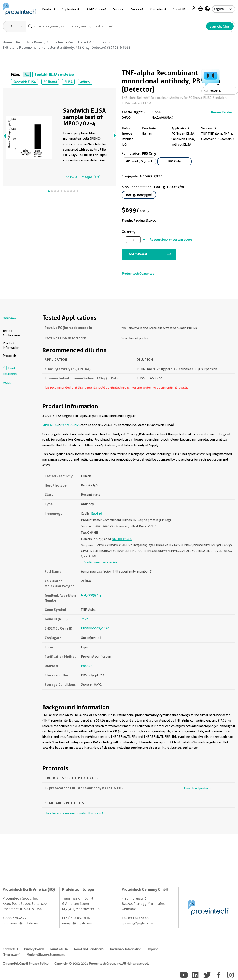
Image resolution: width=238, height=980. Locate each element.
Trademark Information (126, 949)
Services (137, 9)
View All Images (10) (83, 177)
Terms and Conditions (89, 949)
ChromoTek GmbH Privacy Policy (26, 964)
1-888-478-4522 (15, 918)
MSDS (7, 383)
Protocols (10, 356)
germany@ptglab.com (137, 923)
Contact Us (10, 949)
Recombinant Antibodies (87, 42)
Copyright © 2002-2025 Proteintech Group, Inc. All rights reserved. (102, 964)
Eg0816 (97, 514)
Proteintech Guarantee (138, 274)
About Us (179, 9)
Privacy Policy (34, 949)
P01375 (87, 666)
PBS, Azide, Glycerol (139, 161)
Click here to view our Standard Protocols (74, 813)
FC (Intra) (50, 82)
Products (49, 9)
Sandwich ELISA (25, 82)
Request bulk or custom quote (171, 240)
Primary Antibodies (49, 42)
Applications (70, 9)
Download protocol (198, 788)
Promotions (158, 9)
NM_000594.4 (122, 539)
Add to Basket (138, 254)
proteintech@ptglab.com (21, 923)
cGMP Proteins (96, 9)
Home (7, 42)
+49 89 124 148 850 (136, 918)
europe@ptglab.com (77, 923)
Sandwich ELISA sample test (54, 75)
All (27, 75)
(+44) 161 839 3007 (76, 918)
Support (119, 9)
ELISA (68, 82)
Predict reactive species (100, 562)
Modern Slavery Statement (45, 955)
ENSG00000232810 (95, 628)
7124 (85, 619)
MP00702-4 (51, 425)
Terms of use (59, 949)
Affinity (85, 82)
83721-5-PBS (70, 425)
